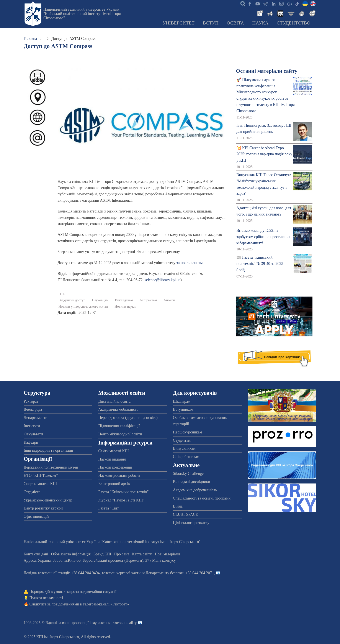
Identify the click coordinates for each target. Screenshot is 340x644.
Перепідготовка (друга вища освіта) (128, 418)
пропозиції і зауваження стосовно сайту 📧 (107, 623)
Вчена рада (33, 409)
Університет (178, 23)
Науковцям (100, 300)
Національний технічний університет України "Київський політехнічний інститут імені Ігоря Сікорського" (82, 14)
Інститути (32, 426)
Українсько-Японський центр (48, 500)
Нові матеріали (167, 554)
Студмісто (32, 492)
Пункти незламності (46, 598)
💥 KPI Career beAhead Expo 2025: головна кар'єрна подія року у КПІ (264, 154)
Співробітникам (186, 457)
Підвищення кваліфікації (119, 426)
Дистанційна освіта (114, 401)
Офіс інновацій (36, 516)
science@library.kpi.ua (163, 280)
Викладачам (124, 300)
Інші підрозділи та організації (48, 450)
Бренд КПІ (102, 554)
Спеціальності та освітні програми (202, 498)
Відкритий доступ (72, 300)
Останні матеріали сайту (267, 71)
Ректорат (31, 401)
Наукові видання (112, 459)
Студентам (182, 440)
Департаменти (35, 418)
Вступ (211, 23)
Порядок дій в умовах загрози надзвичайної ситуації (73, 592)
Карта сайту (142, 554)
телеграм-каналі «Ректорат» (106, 604)
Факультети (33, 434)
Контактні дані (36, 554)
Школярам (182, 401)
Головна (30, 39)
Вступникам (183, 409)
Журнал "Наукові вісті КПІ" (121, 500)
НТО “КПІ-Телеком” (41, 475)
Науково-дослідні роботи (119, 475)
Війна (178, 506)
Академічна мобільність (118, 409)
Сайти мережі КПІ (114, 451)
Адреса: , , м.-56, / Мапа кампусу (100, 560)
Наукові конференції (115, 467)
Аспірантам (148, 300)
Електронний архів (114, 484)
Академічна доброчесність (195, 490)
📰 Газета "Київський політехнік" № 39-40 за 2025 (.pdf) (260, 264)
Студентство (293, 23)
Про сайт (122, 554)
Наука (260, 23)
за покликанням (190, 263)
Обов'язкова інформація (71, 554)
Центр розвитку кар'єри (43, 508)
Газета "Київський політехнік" (123, 492)
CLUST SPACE (186, 514)
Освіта (235, 23)
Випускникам (184, 448)
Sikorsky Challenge (188, 474)
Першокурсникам (188, 432)
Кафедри (31, 442)
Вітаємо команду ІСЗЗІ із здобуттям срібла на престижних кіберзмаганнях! (263, 237)
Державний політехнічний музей (51, 467)
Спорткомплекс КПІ (40, 484)
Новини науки (125, 307)
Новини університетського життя (83, 307)
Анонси (169, 300)
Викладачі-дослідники (192, 482)
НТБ (62, 294)
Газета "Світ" (109, 508)
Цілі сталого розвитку (191, 523)
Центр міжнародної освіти (120, 434)
